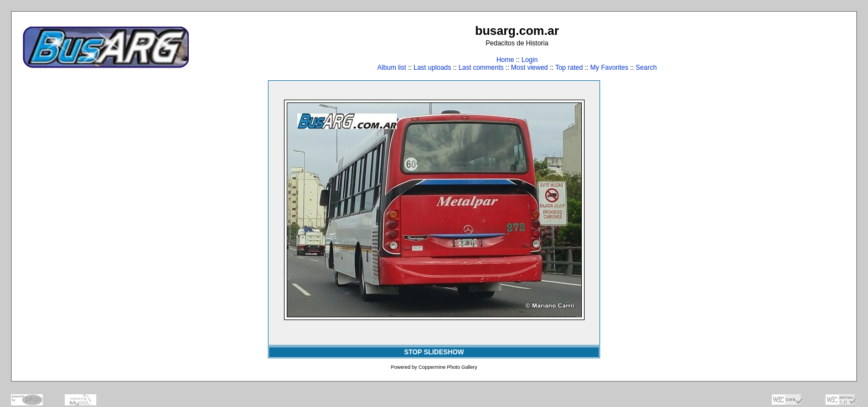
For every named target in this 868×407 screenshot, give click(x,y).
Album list (392, 68)
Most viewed (529, 68)
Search (646, 68)
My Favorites (609, 68)
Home (505, 60)
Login (529, 60)
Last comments (481, 68)
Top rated (569, 68)
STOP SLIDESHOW (434, 352)
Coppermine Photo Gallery (448, 367)
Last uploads (432, 68)
